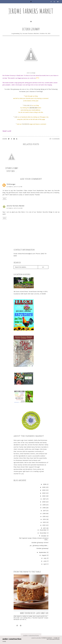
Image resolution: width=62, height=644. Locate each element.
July (45, 558)
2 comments (55, 139)
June (45, 561)
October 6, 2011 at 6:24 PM (14, 208)
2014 (44, 519)
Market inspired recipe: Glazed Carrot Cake (34, 613)
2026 (45, 484)
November (43, 533)
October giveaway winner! (40, 543)
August (44, 555)
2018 (44, 508)
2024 (44, 490)
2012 (44, 525)
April (45, 564)
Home (4, 641)
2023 (44, 493)
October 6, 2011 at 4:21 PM (14, 187)
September (43, 552)
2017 (45, 511)
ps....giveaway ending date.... (39, 546)
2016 (44, 514)
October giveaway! (31, 29)
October (44, 536)
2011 (45, 528)
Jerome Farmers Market (31, 11)
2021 (44, 499)
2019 (44, 505)
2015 (44, 516)
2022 (44, 496)
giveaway (16, 33)
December (43, 530)
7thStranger (11, 184)
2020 (44, 502)
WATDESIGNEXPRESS (53, 639)
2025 (44, 487)
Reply (5, 199)
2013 (44, 522)
